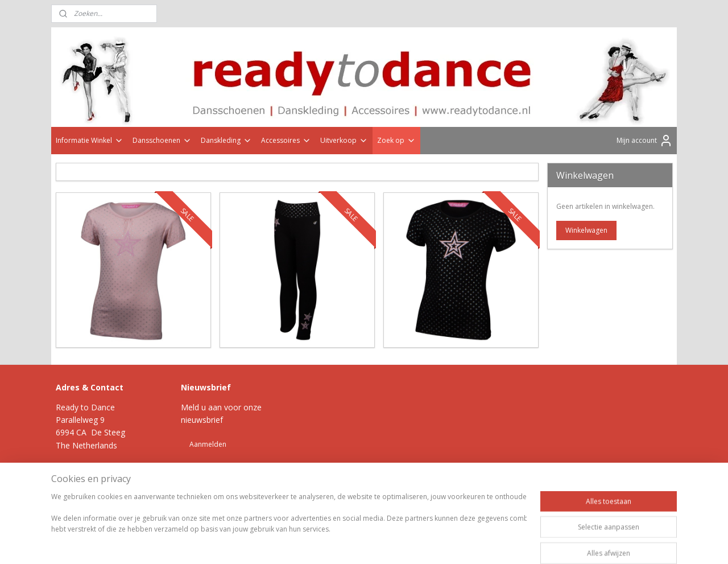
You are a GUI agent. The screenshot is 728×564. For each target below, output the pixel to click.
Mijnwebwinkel (491, 513)
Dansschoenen (162, 140)
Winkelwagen (586, 230)
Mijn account (645, 141)
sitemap (324, 513)
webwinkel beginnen (391, 513)
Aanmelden (208, 444)
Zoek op (396, 140)
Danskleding (226, 140)
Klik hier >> (110, 471)
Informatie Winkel (90, 140)
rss (348, 513)
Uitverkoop (344, 140)
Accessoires (286, 140)
